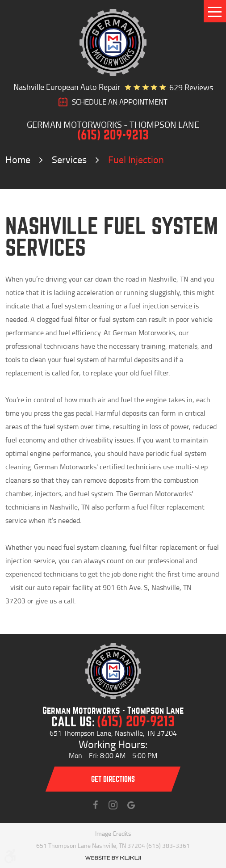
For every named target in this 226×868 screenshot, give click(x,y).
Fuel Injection (136, 159)
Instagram (113, 805)
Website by (113, 858)
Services (69, 159)
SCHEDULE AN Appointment (120, 102)
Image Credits (113, 833)
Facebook (95, 805)
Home (18, 159)
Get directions (113, 779)
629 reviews (191, 87)
